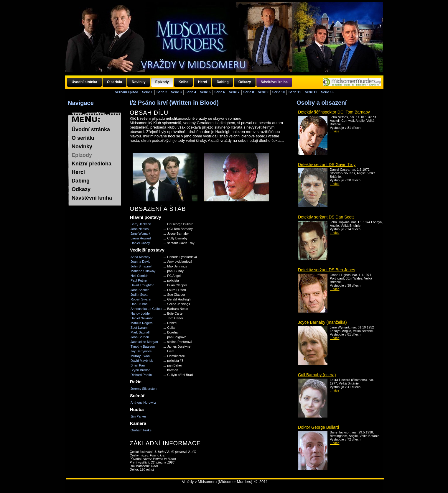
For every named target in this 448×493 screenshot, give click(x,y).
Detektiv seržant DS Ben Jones (327, 270)
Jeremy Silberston (144, 389)
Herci (78, 172)
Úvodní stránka (91, 129)
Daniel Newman (142, 318)
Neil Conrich (139, 276)
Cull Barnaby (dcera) (317, 375)
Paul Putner (139, 280)
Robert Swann (141, 299)
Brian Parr (138, 365)
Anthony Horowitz (143, 402)
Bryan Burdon (140, 370)
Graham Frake (141, 430)
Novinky (82, 147)
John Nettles (140, 229)
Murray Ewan (140, 356)
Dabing (81, 181)
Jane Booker (140, 290)
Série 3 (176, 92)
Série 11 (295, 92)
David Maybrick (142, 361)
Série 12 (311, 92)
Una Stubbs (139, 304)
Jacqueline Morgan (144, 342)
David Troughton (143, 285)
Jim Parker (138, 416)
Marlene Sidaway (143, 271)
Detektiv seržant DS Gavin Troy (327, 165)
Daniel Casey (140, 243)
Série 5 (205, 92)
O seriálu (83, 138)
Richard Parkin (141, 375)
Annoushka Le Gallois (146, 309)
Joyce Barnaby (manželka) (322, 322)
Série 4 (191, 92)
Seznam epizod (126, 92)
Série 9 (263, 92)
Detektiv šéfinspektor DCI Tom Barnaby (334, 112)
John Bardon (140, 337)
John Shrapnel (141, 266)
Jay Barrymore (141, 351)
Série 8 (249, 92)
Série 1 (147, 92)
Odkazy (81, 189)
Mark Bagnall (140, 332)
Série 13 (327, 92)
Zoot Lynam (139, 328)
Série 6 (220, 92)
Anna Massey (140, 257)
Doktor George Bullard (318, 427)
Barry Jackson (141, 224)
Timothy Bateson (143, 346)
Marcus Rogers (142, 323)
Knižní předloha (92, 164)
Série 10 (279, 92)
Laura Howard (141, 238)
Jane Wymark (140, 234)
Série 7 (234, 92)
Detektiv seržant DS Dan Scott (326, 217)
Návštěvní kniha (92, 198)
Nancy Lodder (141, 313)
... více (335, 131)
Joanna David (140, 262)
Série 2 (162, 92)
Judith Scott (139, 295)
